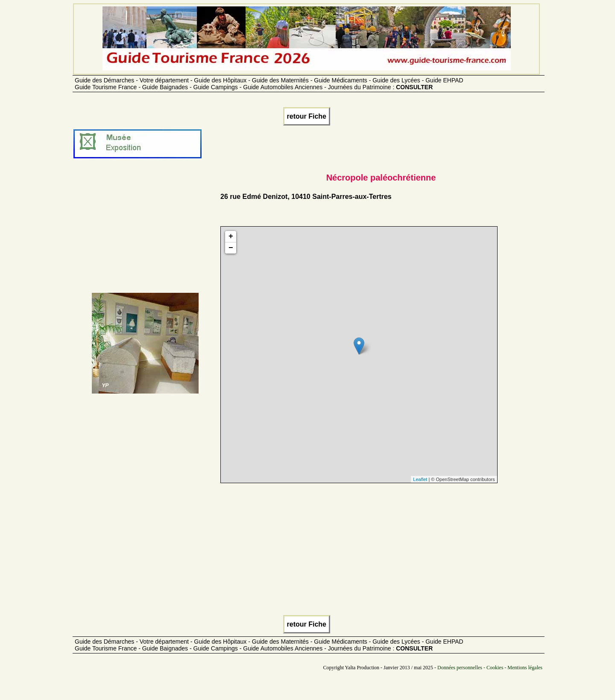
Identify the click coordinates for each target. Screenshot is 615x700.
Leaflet (420, 479)
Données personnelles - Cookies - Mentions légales (490, 668)
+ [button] (231, 236)
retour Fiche (307, 116)
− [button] (231, 248)
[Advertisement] (145, 233)
